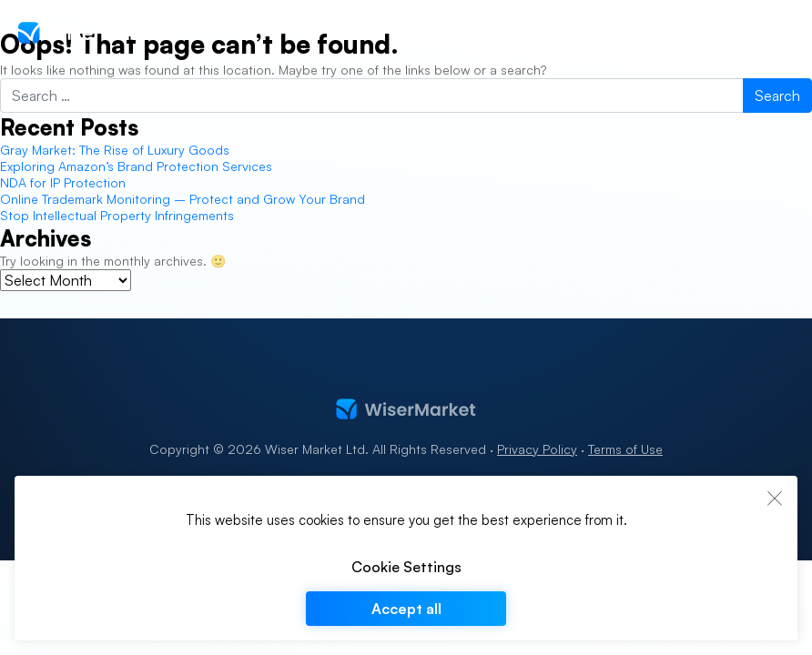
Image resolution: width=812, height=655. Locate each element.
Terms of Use (625, 449)
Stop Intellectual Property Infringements (117, 215)
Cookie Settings (406, 567)
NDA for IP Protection (63, 182)
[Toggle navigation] (783, 33)
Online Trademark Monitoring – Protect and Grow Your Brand (183, 199)
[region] (406, 558)
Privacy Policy (537, 449)
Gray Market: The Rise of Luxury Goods (115, 150)
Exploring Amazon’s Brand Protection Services (138, 166)
